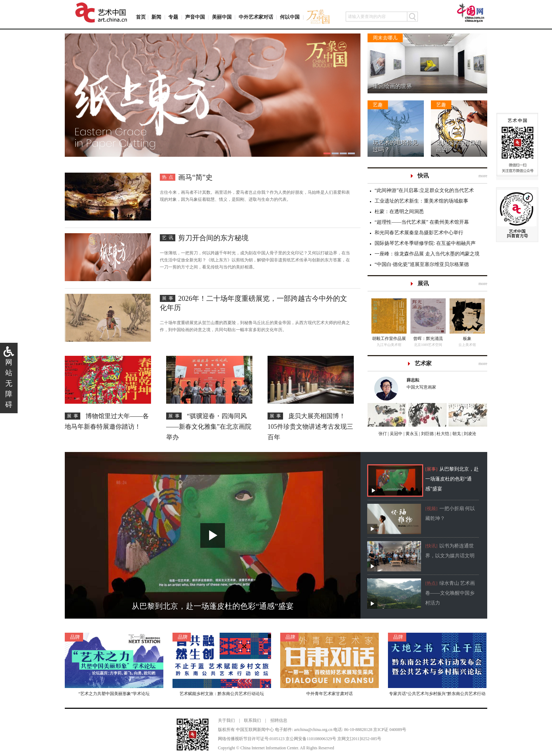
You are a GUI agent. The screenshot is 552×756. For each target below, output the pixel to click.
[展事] (431, 469)
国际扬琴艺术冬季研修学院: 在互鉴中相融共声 (425, 243)
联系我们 (252, 720)
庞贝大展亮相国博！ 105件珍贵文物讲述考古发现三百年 (310, 427)
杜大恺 (442, 434)
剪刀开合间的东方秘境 (213, 238)
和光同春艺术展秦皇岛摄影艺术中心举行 (419, 233)
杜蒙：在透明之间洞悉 (399, 212)
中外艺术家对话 (256, 17)
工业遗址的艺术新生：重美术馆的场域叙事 (421, 201)
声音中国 (195, 17)
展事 (169, 298)
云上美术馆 (467, 345)
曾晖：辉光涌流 (428, 339)
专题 (173, 17)
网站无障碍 (9, 383)
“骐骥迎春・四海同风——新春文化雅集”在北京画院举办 (209, 427)
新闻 (156, 17)
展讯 (423, 283)
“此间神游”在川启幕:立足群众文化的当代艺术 (424, 190)
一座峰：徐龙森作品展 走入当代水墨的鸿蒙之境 (427, 254)
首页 (141, 17)
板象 (467, 339)
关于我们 (226, 720)
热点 (169, 177)
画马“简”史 (195, 177)
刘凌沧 (470, 434)
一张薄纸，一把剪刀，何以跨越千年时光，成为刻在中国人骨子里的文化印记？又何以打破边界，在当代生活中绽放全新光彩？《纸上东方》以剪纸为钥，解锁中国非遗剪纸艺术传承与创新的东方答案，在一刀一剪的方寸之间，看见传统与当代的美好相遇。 (255, 260)
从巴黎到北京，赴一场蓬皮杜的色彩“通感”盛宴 (452, 479)
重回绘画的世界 (393, 86)
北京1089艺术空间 (428, 345)
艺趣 (378, 105)
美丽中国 (222, 17)
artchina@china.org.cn (313, 730)
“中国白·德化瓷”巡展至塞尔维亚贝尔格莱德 (422, 264)
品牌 (75, 637)
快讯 (423, 176)
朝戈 (456, 434)
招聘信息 (279, 720)
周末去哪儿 (385, 38)
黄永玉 (411, 434)
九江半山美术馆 (389, 345)
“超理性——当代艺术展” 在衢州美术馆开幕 (422, 222)
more (483, 176)
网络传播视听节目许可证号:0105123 (251, 739)
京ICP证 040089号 (390, 730)
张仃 (383, 434)
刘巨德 (427, 434)
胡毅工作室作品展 (389, 339)
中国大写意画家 (444, 383)
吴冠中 (396, 434)
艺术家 (423, 363)
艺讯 (169, 238)
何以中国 (290, 17)
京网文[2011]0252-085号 (359, 739)
